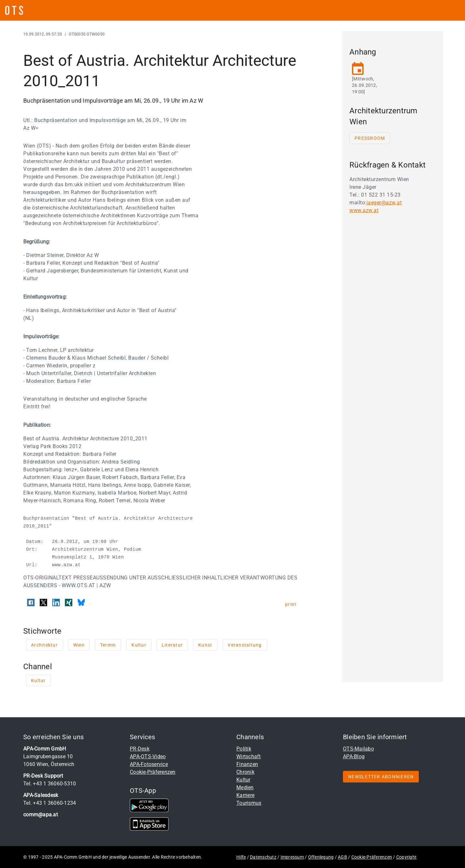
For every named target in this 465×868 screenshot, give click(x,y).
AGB (342, 857)
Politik (244, 749)
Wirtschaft (249, 756)
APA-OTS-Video (148, 756)
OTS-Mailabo (358, 749)
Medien (245, 787)
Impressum (292, 857)
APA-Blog (354, 756)
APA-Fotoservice (149, 764)
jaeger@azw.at (384, 203)
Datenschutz (263, 857)
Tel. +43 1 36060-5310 (50, 784)
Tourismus (249, 803)
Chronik (245, 772)
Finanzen (247, 764)
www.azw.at (364, 210)
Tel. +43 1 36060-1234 (50, 803)
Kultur (243, 780)
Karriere (245, 795)
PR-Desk (140, 749)
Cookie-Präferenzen (153, 772)
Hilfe (241, 857)
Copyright (406, 857)
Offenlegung (321, 857)
